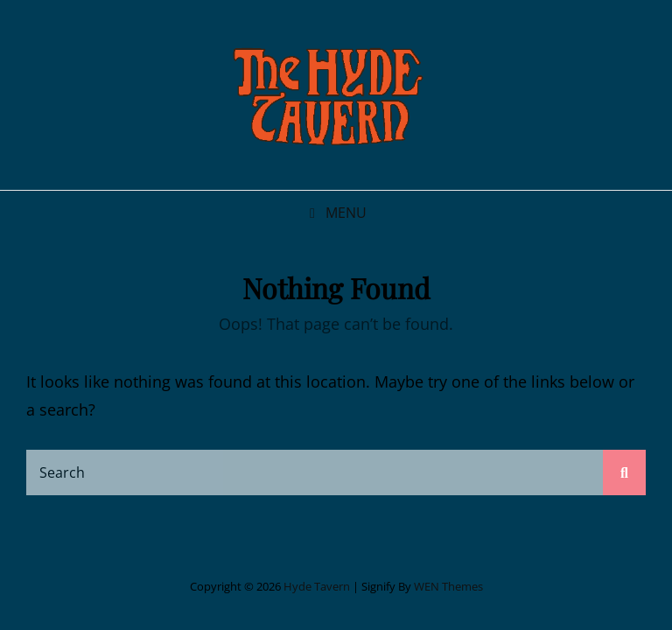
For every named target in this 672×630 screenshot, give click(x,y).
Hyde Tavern (317, 586)
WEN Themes (448, 586)
